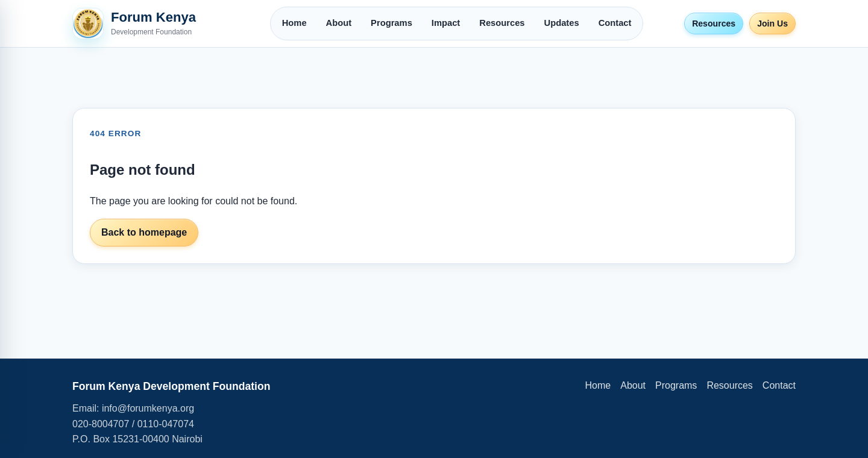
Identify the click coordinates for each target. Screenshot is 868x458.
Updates (562, 23)
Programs (392, 23)
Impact (446, 23)
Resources (502, 23)
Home (294, 23)
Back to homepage (144, 232)
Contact (615, 23)
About (339, 23)
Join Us (772, 24)
